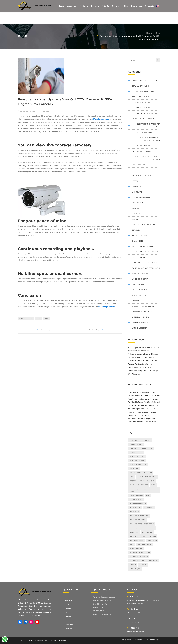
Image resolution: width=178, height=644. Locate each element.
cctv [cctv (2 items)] (141, 452)
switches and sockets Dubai (145, 263)
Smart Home (137, 241)
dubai (39, 318)
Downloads (69, 625)
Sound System (97, 611)
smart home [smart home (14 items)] (134, 512)
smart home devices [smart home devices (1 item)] (137, 520)
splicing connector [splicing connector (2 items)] (137, 536)
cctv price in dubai (140, 97)
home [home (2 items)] (153, 485)
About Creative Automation (144, 80)
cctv (31, 318)
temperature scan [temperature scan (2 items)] (137, 540)
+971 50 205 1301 (135, 622)
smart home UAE (139, 257)
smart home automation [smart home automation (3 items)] (139, 516)
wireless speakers (140, 317)
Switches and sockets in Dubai (146, 268)
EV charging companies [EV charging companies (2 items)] (139, 485)
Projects (136, 219)
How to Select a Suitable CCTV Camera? (144, 361)
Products (136, 214)
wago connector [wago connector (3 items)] (144, 544)
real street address (136, 419)
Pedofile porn (133, 399)
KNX (134, 170)
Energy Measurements (101, 600)
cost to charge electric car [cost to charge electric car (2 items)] (141, 473)
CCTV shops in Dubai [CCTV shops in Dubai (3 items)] (137, 460)
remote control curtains (144, 225)
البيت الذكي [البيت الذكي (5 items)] (133, 565)
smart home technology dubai (146, 252)
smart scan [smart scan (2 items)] (134, 532)
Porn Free (132, 405)
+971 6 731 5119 (134, 613)
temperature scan (140, 274)
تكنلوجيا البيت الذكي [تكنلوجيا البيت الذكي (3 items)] (135, 569)
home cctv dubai (140, 165)
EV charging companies (143, 151)
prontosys (46, 111)
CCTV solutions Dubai (100, 119)
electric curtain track (142, 132)
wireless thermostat (142, 322)
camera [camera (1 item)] (132, 452)
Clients (68, 613)
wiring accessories (141, 328)
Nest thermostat (140, 203)
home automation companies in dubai (147, 158)
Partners (136, 208)
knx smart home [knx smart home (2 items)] (136, 499)
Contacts (68, 629)
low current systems (142, 197)
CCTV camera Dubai (140, 86)
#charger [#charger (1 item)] (133, 440)
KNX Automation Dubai (142, 176)
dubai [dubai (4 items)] (132, 477)
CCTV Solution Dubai (141, 108)
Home (149, 33)
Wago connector (140, 279)
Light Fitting (138, 186)
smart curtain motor (141, 235)
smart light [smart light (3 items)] (150, 528)
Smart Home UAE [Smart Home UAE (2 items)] (136, 528)
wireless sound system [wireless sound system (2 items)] (139, 557)
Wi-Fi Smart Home (140, 290)
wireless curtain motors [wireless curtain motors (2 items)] (140, 552)
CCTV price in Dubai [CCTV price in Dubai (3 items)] (137, 456)
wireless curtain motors (143, 306)
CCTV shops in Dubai (107, 307)
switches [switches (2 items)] (152, 536)
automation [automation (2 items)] (145, 440)
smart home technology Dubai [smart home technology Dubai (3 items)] (142, 524)
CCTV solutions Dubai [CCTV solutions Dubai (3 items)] (138, 465)
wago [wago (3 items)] (132, 544)
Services (136, 230)
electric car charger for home (149, 125)
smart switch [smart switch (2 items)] (147, 532)
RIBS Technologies (153, 640)
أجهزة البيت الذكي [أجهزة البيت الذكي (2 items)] (152, 561)
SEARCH (158, 60)
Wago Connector (98, 607)
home (47, 318)
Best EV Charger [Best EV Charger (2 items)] (136, 444)
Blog (158, 33)
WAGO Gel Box (138, 284)
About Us (68, 601)
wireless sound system (143, 312)
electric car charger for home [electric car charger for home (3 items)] (142, 481)
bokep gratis (133, 392)
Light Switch (138, 192)
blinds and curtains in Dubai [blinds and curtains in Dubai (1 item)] (141, 448)
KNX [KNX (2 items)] (148, 495)
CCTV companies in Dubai (143, 91)
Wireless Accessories (142, 301)
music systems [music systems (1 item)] (135, 508)
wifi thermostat (139, 295)
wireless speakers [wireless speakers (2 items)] (137, 561)
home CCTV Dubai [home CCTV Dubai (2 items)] (136, 495)
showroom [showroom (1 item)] (149, 508)
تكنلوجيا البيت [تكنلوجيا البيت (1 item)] (143, 565)
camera (22, 318)
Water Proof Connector (101, 614)
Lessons (136, 181)
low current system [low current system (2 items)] (138, 504)
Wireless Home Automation (103, 597)
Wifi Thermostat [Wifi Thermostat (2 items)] (136, 548)
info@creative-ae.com (136, 632)
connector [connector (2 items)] (134, 469)
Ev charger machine (141, 146)
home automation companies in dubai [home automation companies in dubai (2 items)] (142, 490)
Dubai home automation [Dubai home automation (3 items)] (147, 477)
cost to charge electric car (145, 113)
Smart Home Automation (143, 246)
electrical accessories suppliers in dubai (150, 139)
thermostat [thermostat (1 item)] (152, 540)
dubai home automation (143, 119)
